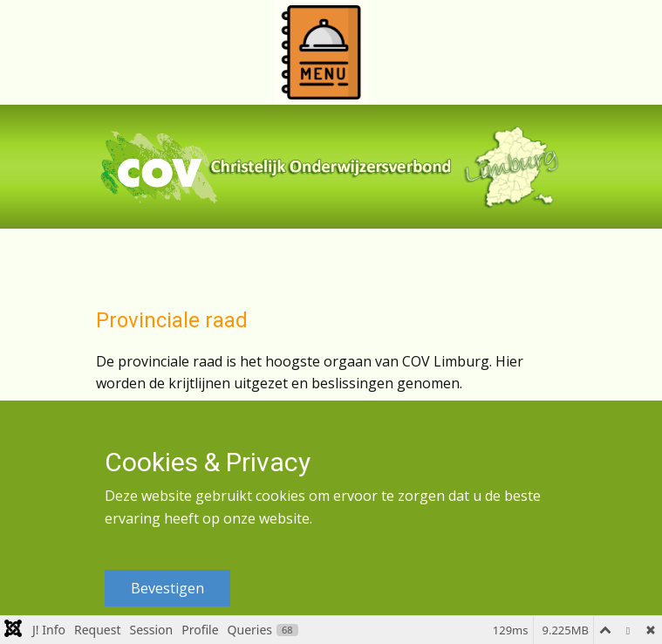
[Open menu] (321, 52)
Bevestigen (167, 588)
